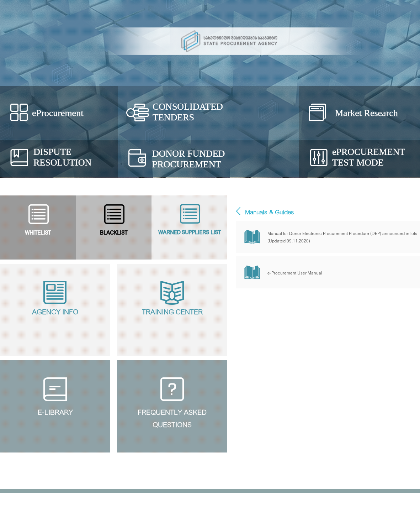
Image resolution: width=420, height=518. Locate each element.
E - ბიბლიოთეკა (238, 211)
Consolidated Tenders (188, 112)
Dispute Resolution (62, 157)
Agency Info (55, 311)
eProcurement (58, 113)
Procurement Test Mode (369, 157)
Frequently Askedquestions (172, 417)
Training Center (172, 311)
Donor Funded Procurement (188, 159)
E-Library (55, 411)
